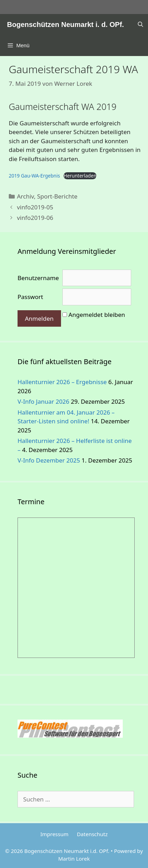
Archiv (25, 196)
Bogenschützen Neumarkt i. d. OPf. (65, 25)
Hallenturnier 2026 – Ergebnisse (62, 382)
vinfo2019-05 (35, 207)
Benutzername (38, 278)
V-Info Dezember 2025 (49, 460)
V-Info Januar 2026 (43, 401)
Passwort (30, 297)
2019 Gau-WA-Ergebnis (34, 176)
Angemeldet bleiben (97, 315)
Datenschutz (92, 834)
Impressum (54, 834)
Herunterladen (80, 176)
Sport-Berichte (57, 196)
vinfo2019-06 (35, 218)
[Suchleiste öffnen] (140, 25)
